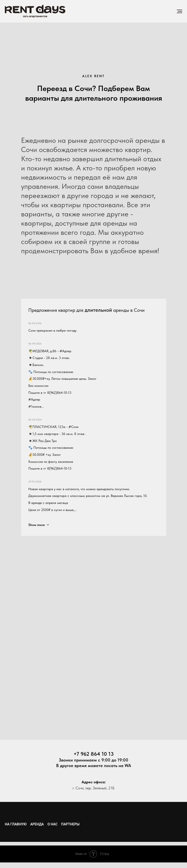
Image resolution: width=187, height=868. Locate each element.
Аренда (37, 824)
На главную (16, 824)
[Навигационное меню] (180, 11)
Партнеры (70, 824)
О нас (52, 824)
